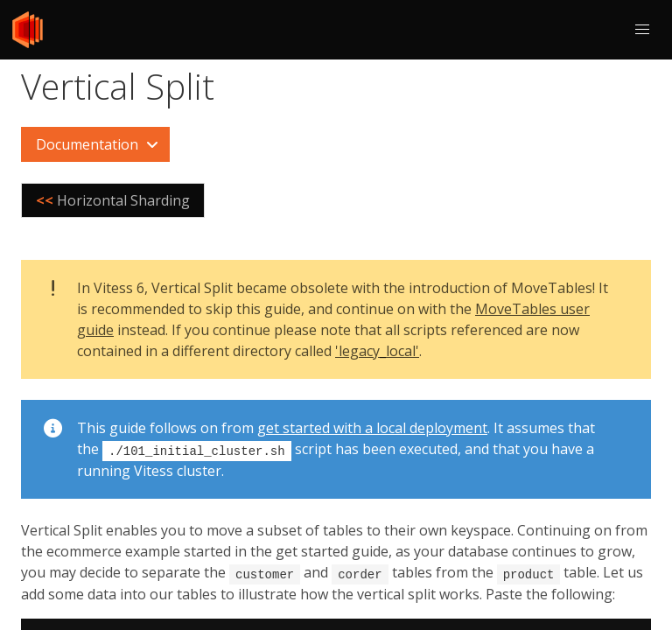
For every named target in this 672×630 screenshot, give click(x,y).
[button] (642, 30)
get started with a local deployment (372, 428)
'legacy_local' (377, 351)
